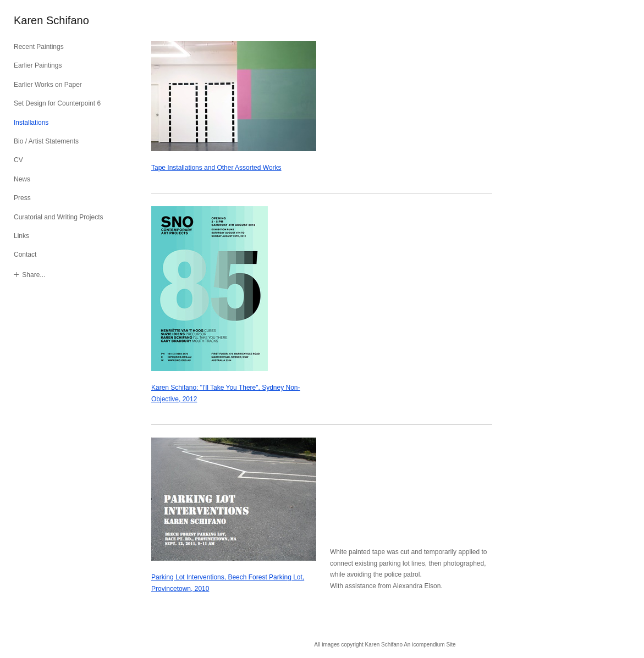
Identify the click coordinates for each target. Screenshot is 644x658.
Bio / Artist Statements (46, 141)
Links (21, 236)
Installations (31, 123)
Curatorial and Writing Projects (59, 217)
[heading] (41, 21)
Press (22, 198)
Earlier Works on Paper (48, 85)
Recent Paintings (39, 47)
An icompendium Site (430, 645)
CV (18, 160)
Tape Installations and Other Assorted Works (216, 168)
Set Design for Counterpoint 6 (57, 103)
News (22, 179)
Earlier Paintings (38, 65)
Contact (25, 255)
